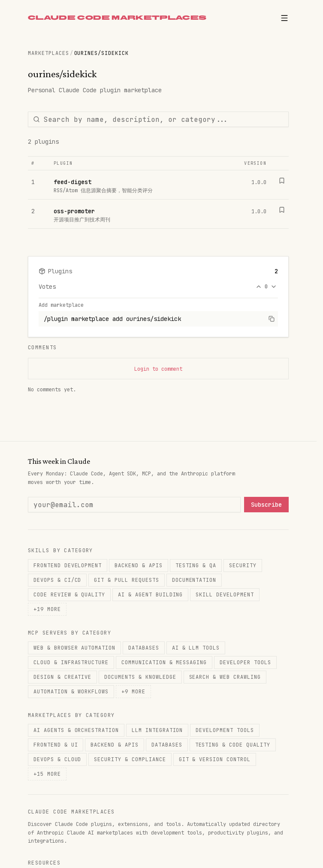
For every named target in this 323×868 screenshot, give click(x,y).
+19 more (47, 609)
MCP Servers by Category (69, 633)
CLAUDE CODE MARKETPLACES (117, 18)
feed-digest (72, 182)
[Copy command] (272, 319)
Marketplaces (48, 53)
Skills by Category (60, 550)
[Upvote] (259, 287)
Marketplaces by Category (71, 715)
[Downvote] (274, 287)
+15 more (47, 774)
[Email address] (134, 505)
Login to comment (158, 369)
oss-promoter (74, 211)
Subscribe (266, 505)
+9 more (133, 692)
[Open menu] (284, 18)
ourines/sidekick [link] (101, 53)
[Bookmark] (282, 181)
